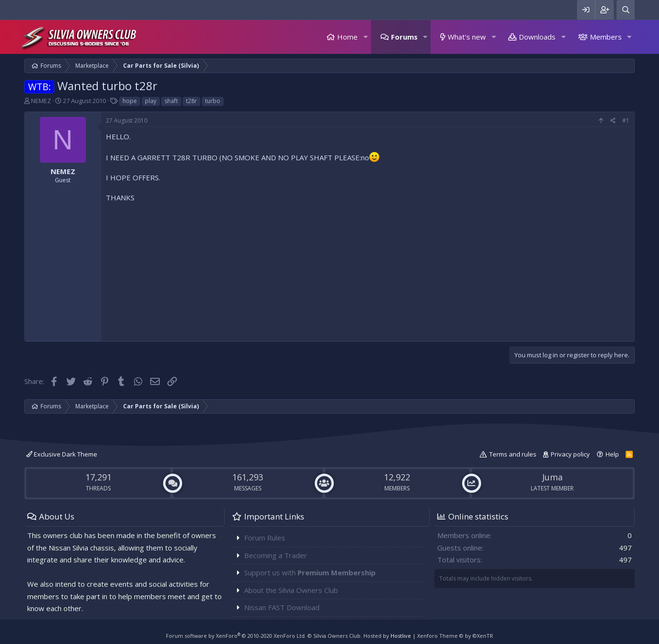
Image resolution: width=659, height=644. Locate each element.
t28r (191, 101)
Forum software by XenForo (236, 636)
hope (130, 101)
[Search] (626, 10)
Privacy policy (570, 454)
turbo (213, 101)
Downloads (537, 37)
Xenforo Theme (455, 636)
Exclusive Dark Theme (62, 454)
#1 (626, 120)
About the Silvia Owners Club (291, 590)
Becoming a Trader (276, 555)
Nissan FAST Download (282, 607)
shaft (171, 101)
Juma (552, 477)
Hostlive (401, 636)
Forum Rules (265, 538)
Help (612, 454)
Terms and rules (513, 454)
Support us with (310, 572)
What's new (467, 37)
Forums (404, 37)
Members (606, 37)
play (151, 101)
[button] (365, 37)
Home (347, 37)
